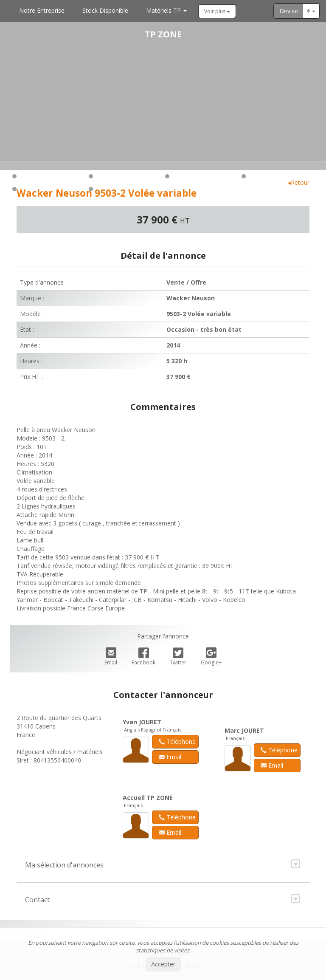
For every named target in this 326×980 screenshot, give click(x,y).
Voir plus (217, 11)
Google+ (211, 657)
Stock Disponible (105, 10)
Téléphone (177, 741)
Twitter (178, 657)
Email (111, 657)
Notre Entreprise (42, 10)
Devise (289, 11)
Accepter (163, 964)
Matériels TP (166, 10)
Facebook (143, 657)
